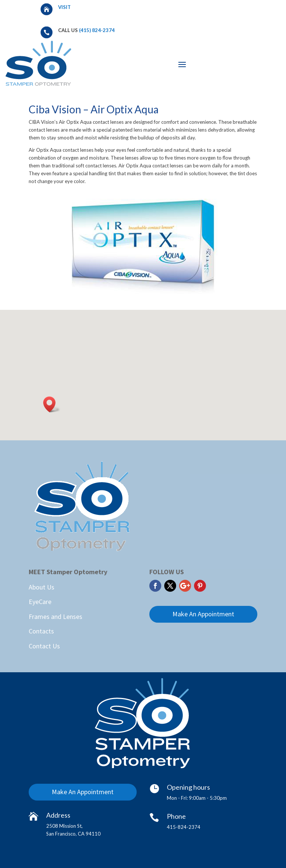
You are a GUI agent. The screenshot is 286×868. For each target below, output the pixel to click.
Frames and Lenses (55, 617)
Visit (65, 7)
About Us (42, 587)
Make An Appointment (203, 614)
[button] (52, 404)
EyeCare (40, 602)
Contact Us (44, 646)
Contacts (41, 631)
